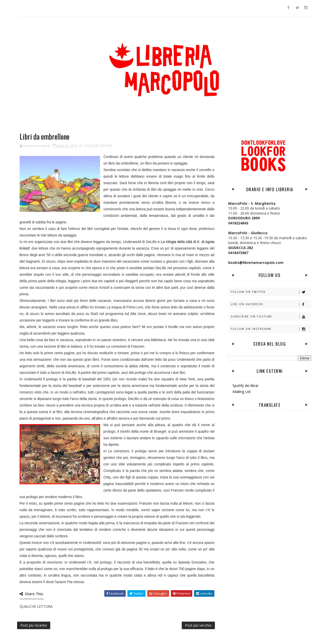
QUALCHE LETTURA (98, 146)
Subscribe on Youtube (271, 317)
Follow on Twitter (271, 292)
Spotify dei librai (245, 386)
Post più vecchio (198, 625)
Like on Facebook (271, 304)
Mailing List (242, 392)
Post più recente (34, 625)
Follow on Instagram (271, 329)
